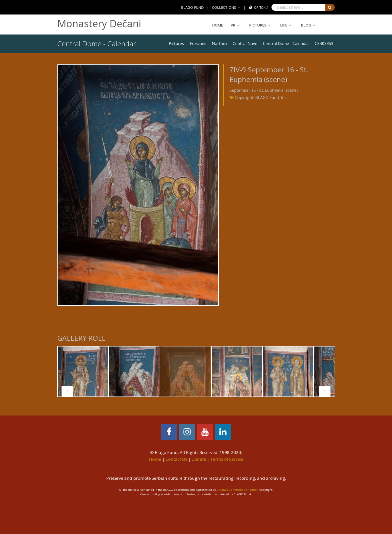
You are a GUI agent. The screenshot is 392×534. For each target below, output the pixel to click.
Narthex (219, 43)
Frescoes (198, 43)
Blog (306, 25)
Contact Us (176, 459)
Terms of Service (227, 459)
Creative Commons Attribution (238, 490)
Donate (199, 459)
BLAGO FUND (192, 7)
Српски (261, 7)
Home (218, 25)
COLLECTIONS (224, 7)
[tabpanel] (83, 371)
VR (233, 25)
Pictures (258, 25)
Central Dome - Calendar (286, 43)
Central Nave (245, 43)
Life (284, 25)
